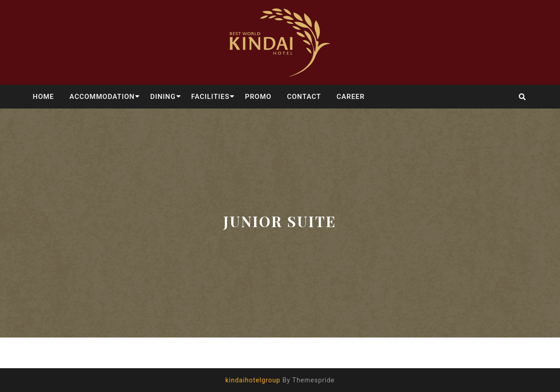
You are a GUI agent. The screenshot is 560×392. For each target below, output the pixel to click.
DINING (163, 97)
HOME (44, 97)
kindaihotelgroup (253, 380)
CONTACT (304, 97)
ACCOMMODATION (102, 97)
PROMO (258, 97)
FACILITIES (210, 97)
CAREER (351, 97)
